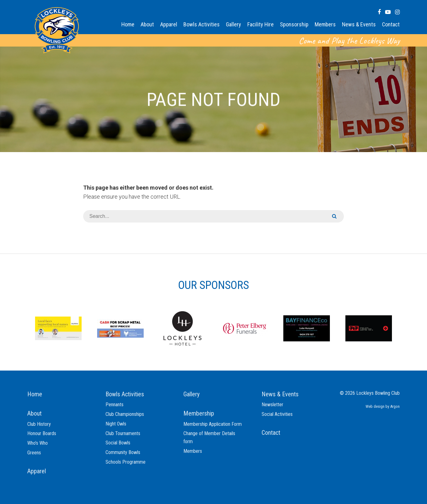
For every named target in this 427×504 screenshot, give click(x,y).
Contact (391, 24)
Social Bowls (118, 443)
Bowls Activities (202, 24)
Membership (199, 413)
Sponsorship (294, 24)
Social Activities (277, 414)
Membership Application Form (213, 424)
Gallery (234, 24)
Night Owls (116, 424)
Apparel (169, 24)
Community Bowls (123, 452)
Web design (375, 406)
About (147, 24)
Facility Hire (261, 24)
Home (128, 24)
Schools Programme (126, 462)
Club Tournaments (123, 433)
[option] (58, 328)
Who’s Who (38, 443)
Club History (39, 424)
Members (325, 24)
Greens (34, 453)
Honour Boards (42, 433)
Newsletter (272, 405)
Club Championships (125, 414)
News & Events (359, 24)
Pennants (115, 405)
